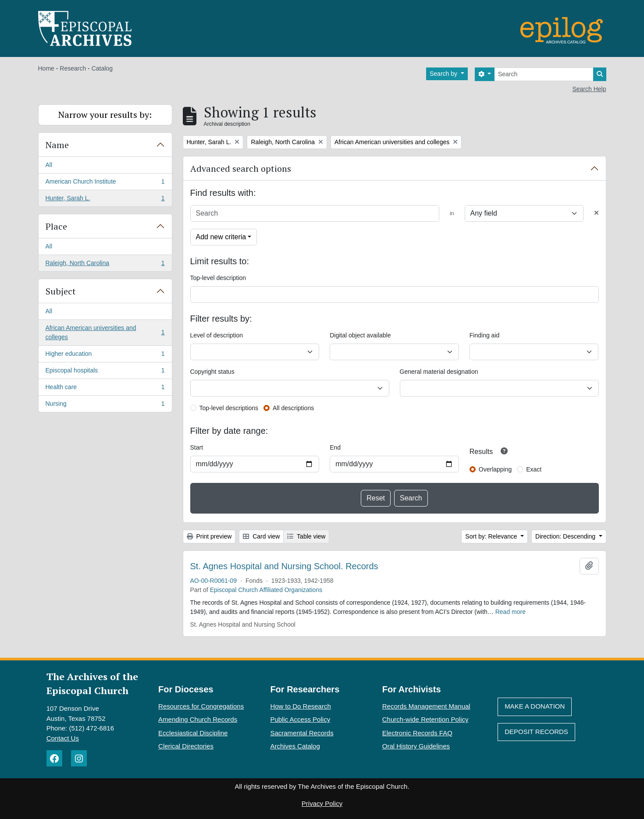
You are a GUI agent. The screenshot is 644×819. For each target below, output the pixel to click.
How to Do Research (300, 706)
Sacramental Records (302, 733)
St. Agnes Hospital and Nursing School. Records (284, 566)
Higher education (105, 355)
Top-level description (218, 278)
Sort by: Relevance (492, 536)
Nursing (105, 405)
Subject (61, 291)
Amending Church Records (198, 719)
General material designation (439, 372)
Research (73, 68)
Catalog (102, 68)
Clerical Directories (186, 746)
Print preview (209, 536)
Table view (306, 536)
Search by (444, 74)
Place (56, 226)
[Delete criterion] (596, 213)
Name (57, 145)
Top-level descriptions (229, 408)
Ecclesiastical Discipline (193, 733)
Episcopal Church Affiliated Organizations (266, 590)
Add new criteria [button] (221, 237)
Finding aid (485, 335)
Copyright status (212, 372)
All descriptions (293, 408)
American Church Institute (105, 183)
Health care (105, 389)
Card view (261, 536)
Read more (511, 612)
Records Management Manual (426, 706)
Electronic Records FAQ (417, 733)
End (335, 447)
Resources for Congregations (201, 706)
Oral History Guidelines (416, 746)
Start (197, 447)
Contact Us (63, 738)
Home (46, 68)
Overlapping (495, 469)
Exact (534, 469)
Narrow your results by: (105, 115)
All (49, 165)
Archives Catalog (295, 746)
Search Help (589, 89)
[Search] (544, 74)
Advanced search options (241, 168)
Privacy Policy (322, 803)
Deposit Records (536, 732)
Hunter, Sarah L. (105, 200)
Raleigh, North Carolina (105, 265)
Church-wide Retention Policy (425, 719)
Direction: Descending (566, 536)
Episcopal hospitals (105, 372)
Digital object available (360, 335)
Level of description (217, 335)
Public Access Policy (300, 719)
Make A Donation (535, 706)
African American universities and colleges (105, 332)
